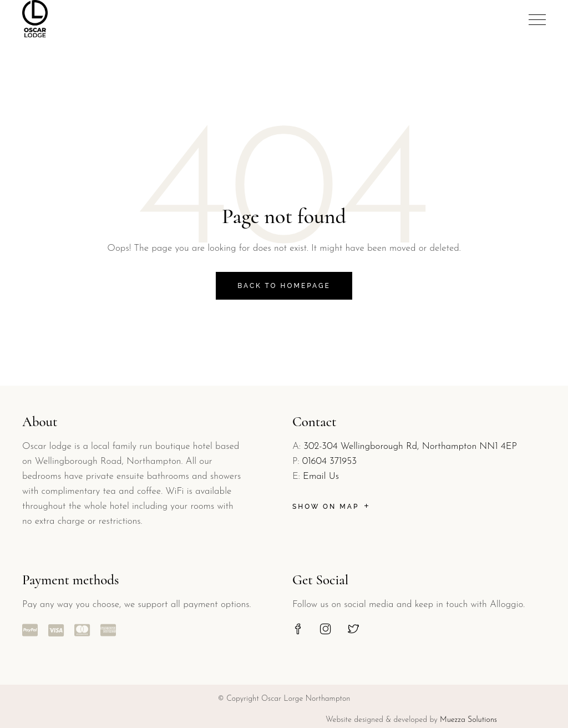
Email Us (321, 476)
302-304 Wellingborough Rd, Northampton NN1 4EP (410, 446)
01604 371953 (330, 461)
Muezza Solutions (468, 720)
